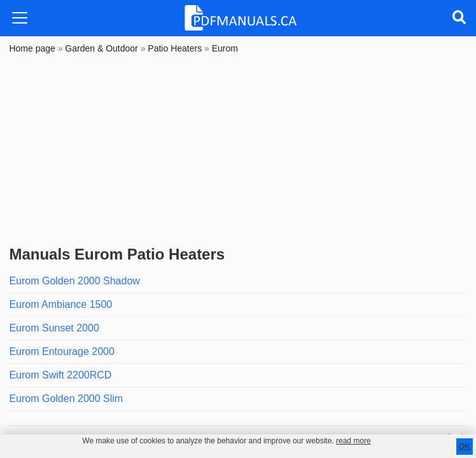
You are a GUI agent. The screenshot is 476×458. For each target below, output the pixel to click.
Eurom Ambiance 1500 (60, 304)
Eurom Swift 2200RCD (60, 375)
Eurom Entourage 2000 (61, 351)
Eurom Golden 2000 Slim (66, 399)
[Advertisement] (238, 150)
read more (353, 441)
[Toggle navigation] (20, 18)
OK (465, 447)
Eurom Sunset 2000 (54, 328)
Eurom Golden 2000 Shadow (74, 281)
